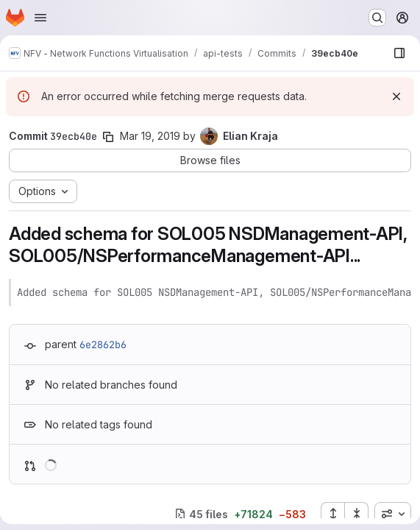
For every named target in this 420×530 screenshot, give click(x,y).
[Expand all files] (332, 514)
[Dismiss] (396, 96)
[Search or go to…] (377, 18)
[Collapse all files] (357, 514)
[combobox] (393, 514)
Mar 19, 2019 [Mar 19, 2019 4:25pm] (150, 136)
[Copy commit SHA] (108, 137)
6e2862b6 (103, 344)
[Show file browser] (399, 53)
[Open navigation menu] (40, 18)
